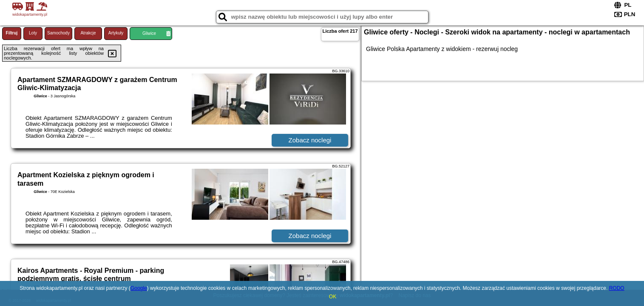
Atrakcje (88, 33)
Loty (33, 33)
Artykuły (116, 33)
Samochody (58, 33)
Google (139, 288)
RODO (617, 288)
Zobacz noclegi (310, 140)
